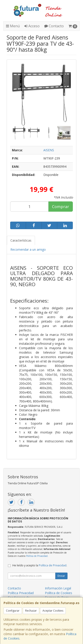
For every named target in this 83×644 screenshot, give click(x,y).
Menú (13, 26)
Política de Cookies (59, 593)
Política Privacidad (21, 593)
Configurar (13, 611)
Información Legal (58, 588)
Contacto (54, 26)
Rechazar (31, 611)
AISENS (49, 150)
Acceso (32, 26)
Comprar (61, 207)
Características (21, 240)
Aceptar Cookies (53, 611)
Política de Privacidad (37, 556)
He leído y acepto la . (40, 565)
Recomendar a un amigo (28, 249)
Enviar (61, 576)
